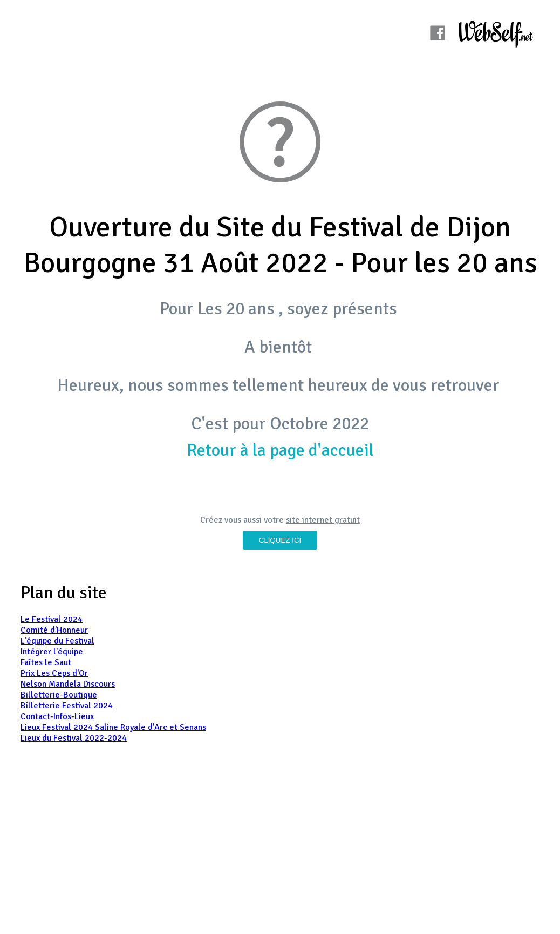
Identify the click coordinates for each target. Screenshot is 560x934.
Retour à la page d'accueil (280, 450)
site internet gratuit (323, 520)
